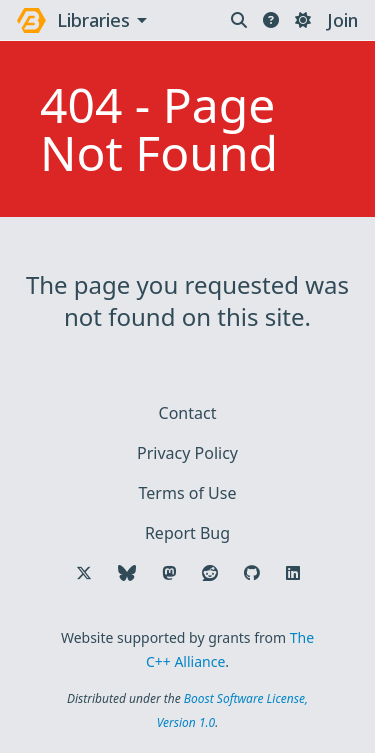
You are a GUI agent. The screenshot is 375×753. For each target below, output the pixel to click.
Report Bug (187, 533)
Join (342, 20)
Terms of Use (188, 493)
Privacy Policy (187, 453)
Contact (188, 413)
